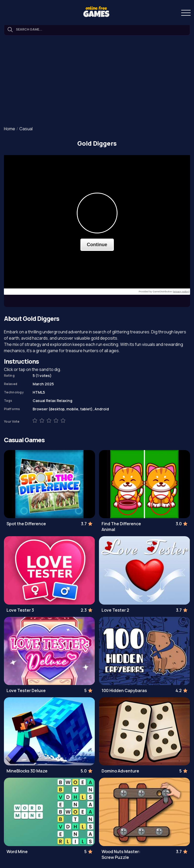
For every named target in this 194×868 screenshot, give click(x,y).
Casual (26, 129)
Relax (51, 401)
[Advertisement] (97, 81)
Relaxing (64, 401)
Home (10, 129)
